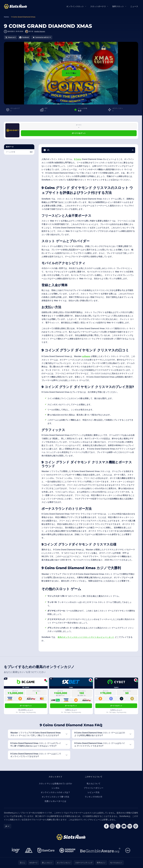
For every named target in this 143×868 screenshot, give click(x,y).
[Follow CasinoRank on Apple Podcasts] (136, 826)
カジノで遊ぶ (71, 73)
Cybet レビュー (116, 710)
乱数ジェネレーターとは (55, 801)
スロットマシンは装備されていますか (55, 783)
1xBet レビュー (71, 710)
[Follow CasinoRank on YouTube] (124, 826)
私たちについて (94, 783)
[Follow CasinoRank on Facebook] (106, 826)
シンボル (55, 788)
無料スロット (118, 6)
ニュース (134, 6)
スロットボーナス (98, 6)
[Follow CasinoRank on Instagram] (112, 826)
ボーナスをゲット (79, 133)
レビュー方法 (94, 792)
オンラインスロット (75, 6)
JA (8, 826)
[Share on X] (10, 37)
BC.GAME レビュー (26, 710)
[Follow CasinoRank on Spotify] (130, 826)
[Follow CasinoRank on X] (118, 826)
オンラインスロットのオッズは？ (55, 792)
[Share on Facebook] (24, 37)
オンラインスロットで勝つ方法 (55, 797)
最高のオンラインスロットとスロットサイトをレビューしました (86, 637)
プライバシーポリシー (94, 788)
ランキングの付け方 (94, 797)
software (86, 356)
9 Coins (78, 159)
